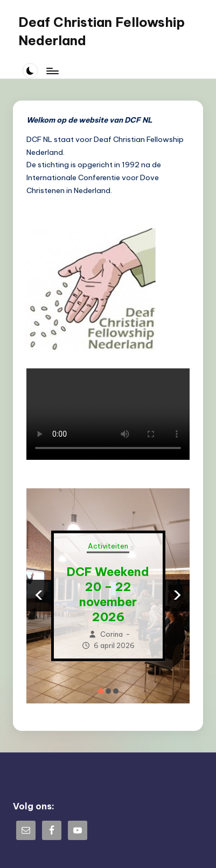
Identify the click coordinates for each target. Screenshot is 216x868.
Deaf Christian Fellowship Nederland (102, 31)
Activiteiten (108, 546)
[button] (101, 691)
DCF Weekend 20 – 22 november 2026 (108, 594)
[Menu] (52, 71)
